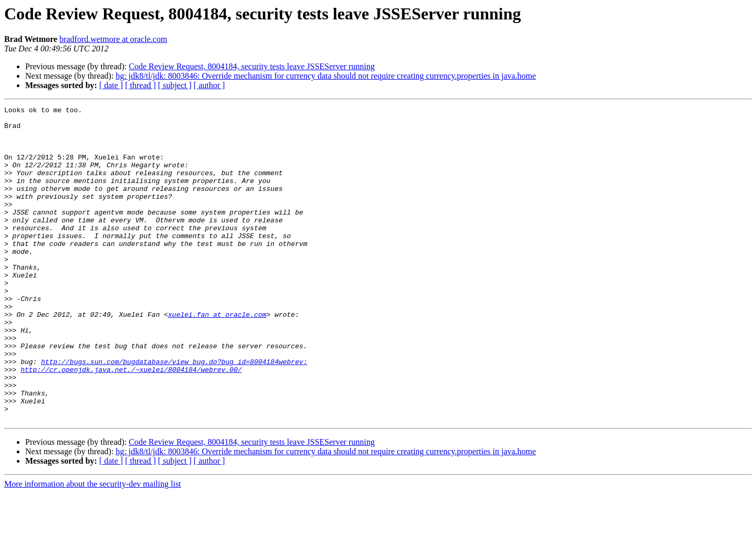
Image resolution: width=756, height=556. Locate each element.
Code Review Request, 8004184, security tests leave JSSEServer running (251, 66)
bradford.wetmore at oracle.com (113, 39)
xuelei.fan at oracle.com (217, 357)
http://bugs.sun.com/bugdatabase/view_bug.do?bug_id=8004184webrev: (174, 413)
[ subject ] (175, 85)
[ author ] (209, 85)
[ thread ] (140, 85)
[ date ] (111, 85)
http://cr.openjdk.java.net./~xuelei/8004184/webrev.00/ (131, 423)
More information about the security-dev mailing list (93, 547)
